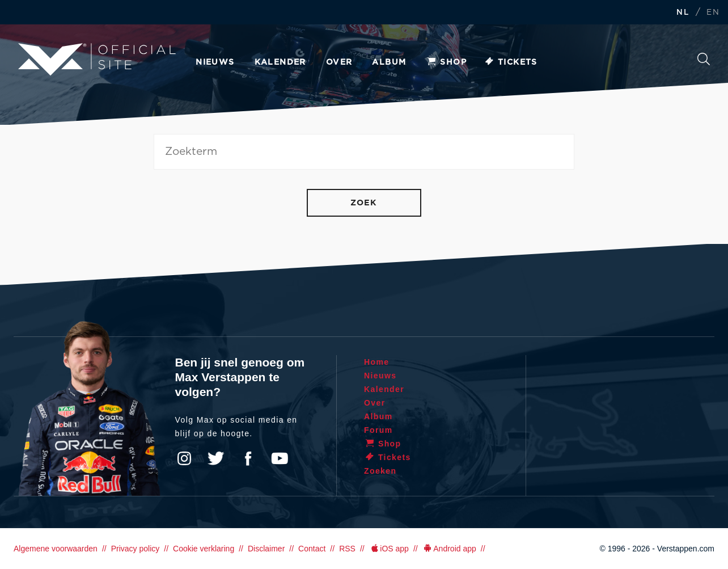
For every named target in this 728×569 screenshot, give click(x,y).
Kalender (280, 62)
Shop (446, 62)
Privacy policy (136, 549)
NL (683, 13)
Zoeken (704, 59)
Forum (378, 430)
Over (339, 62)
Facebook (248, 458)
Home (377, 362)
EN (713, 13)
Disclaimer (266, 549)
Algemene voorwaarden (56, 549)
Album (389, 62)
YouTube (280, 458)
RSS (347, 549)
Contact (312, 549)
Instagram (184, 458)
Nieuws (215, 62)
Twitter (216, 458)
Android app (449, 549)
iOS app (389, 549)
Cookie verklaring (204, 549)
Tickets (511, 62)
